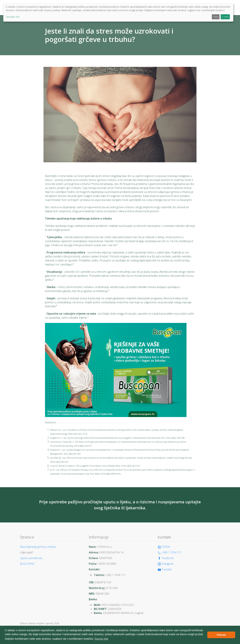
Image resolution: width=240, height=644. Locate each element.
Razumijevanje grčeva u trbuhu (38, 547)
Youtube (165, 569)
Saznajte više (13, 17)
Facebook (166, 558)
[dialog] (118, 12)
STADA (164, 547)
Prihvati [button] (221, 635)
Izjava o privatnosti (31, 558)
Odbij (216, 17)
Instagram (166, 564)
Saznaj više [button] (101, 639)
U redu (225, 17)
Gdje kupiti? (27, 552)
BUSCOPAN (27, 564)
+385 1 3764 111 (170, 552)
